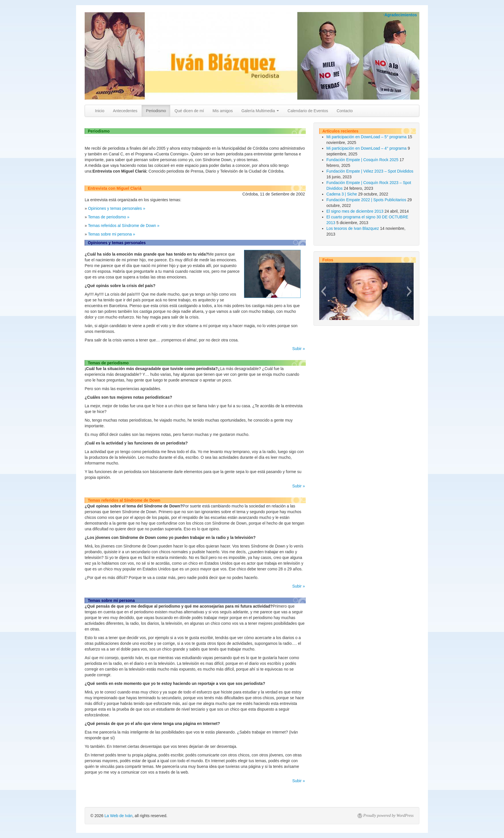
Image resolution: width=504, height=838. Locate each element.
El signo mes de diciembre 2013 (355, 211)
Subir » (299, 349)
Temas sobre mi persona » (111, 234)
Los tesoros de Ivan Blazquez (353, 228)
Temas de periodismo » (109, 217)
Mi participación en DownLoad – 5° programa (366, 137)
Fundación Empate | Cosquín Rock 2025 (362, 160)
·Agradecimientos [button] (400, 15)
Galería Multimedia (260, 111)
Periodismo (156, 111)
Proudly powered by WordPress (388, 816)
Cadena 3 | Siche (342, 194)
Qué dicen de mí (189, 111)
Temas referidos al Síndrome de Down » (124, 226)
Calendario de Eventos (308, 111)
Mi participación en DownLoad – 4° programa (366, 148)
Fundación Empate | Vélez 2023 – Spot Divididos (370, 171)
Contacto (345, 111)
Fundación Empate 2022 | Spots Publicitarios (366, 200)
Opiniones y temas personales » (117, 208)
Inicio (100, 111)
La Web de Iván (118, 816)
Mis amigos (223, 111)
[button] (323, 291)
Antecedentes (125, 111)
